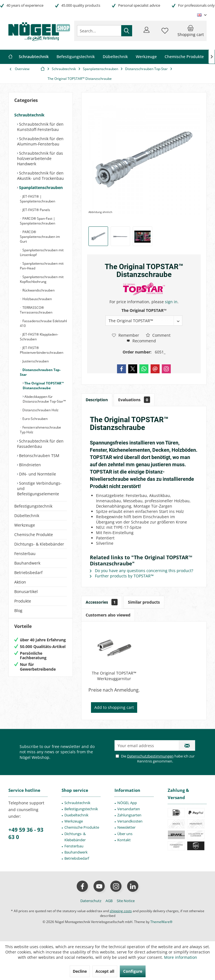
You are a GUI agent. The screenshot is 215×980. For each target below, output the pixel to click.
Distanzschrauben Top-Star (40, 372)
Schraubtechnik (29, 115)
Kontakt (124, 840)
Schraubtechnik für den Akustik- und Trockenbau (40, 176)
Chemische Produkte (34, 535)
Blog (18, 610)
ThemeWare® (161, 922)
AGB (109, 901)
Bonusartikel (26, 591)
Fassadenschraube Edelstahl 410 (43, 323)
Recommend (141, 341)
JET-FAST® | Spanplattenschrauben (38, 199)
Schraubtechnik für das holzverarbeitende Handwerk (40, 158)
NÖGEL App (127, 803)
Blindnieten (29, 465)
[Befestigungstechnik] (76, 57)
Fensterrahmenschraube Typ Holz (40, 430)
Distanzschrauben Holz (40, 410)
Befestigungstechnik (33, 506)
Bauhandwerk (27, 563)
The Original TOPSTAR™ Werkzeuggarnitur (114, 676)
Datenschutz (91, 901)
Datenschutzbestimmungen (150, 756)
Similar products (144, 602)
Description (97, 400)
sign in (171, 302)
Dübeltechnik (27, 516)
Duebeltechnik (76, 815)
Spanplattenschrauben (40, 187)
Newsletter (126, 827)
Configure (133, 971)
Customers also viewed (108, 615)
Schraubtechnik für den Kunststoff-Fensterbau (40, 127)
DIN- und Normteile (37, 474)
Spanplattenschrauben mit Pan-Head (42, 266)
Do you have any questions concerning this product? (142, 571)
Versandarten (129, 809)
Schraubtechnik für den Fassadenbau (40, 444)
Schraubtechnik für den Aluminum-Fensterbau (40, 141)
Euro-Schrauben (35, 419)
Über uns (125, 834)
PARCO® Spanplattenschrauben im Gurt (40, 237)
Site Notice (126, 901)
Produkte (23, 601)
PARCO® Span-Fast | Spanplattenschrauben (38, 221)
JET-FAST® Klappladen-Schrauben (39, 337)
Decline (80, 971)
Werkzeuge (25, 525)
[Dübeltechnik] (115, 57)
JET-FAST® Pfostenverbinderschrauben (42, 350)
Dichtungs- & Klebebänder (39, 544)
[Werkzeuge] (146, 57)
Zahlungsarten (129, 815)
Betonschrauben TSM (39, 456)
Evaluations (134, 400)
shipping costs (121, 911)
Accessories (102, 602)
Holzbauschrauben (37, 299)
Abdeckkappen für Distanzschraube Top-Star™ (44, 399)
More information (181, 957)
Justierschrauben (35, 361)
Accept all (105, 971)
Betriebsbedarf (28, 573)
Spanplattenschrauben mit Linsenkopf (42, 252)
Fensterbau (25, 554)
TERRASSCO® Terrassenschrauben (36, 310)
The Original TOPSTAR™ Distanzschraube (43, 386)
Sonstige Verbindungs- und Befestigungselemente (39, 488)
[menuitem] (191, 31)
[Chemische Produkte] (184, 57)
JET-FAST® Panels (36, 210)
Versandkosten (130, 821)
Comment (158, 335)
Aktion (20, 582)
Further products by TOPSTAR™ (122, 576)
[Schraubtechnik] (34, 57)
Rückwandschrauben (38, 290)
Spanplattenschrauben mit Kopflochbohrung (42, 279)
